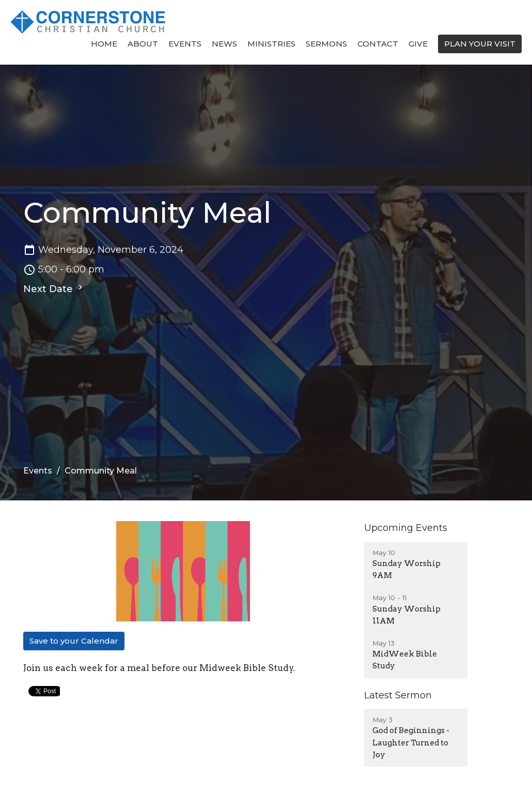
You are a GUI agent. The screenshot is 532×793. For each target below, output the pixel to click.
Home (104, 44)
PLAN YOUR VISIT (480, 44)
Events (185, 44)
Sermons (326, 44)
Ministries (271, 44)
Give (418, 44)
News (224, 44)
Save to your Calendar (74, 641)
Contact (378, 44)
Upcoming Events (406, 528)
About (143, 44)
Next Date (54, 288)
